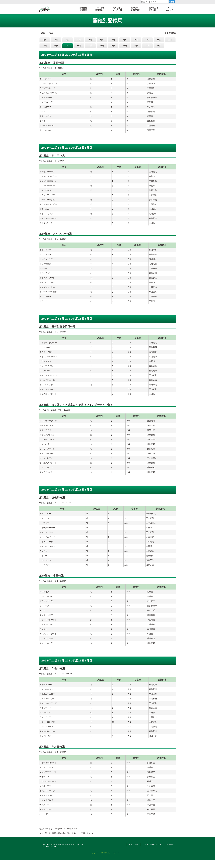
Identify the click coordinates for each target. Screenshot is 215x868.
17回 (90, 46)
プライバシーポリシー (152, 845)
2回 (56, 40)
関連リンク (133, 845)
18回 (102, 46)
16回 (79, 46)
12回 (170, 40)
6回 (102, 40)
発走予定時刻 (170, 33)
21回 (136, 46)
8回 (125, 40)
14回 (56, 46)
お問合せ (170, 845)
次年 (51, 33)
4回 (79, 40)
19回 (113, 46)
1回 (45, 40)
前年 (43, 33)
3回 (67, 40)
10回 (148, 40)
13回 (45, 46)
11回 (159, 40)
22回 (148, 46)
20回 (125, 46)
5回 (90, 40)
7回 (113, 40)
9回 (136, 40)
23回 (159, 46)
